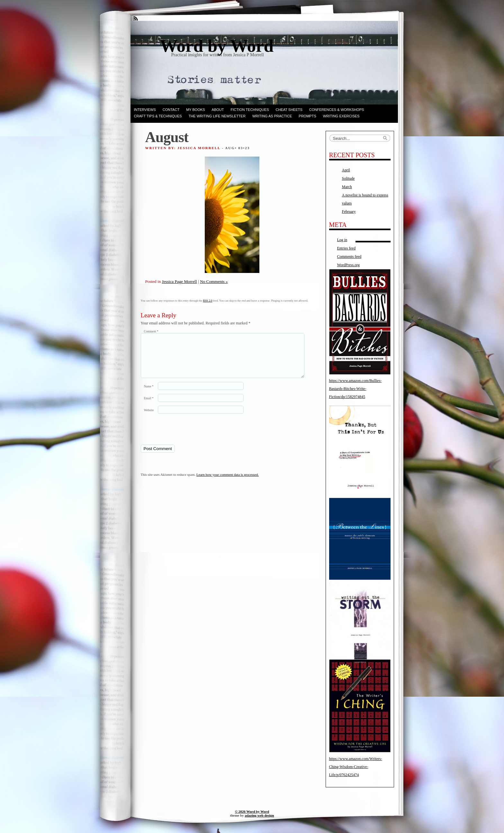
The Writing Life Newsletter (217, 116)
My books (195, 110)
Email (149, 406)
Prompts (307, 116)
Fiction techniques (250, 110)
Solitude (348, 178)
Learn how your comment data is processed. (228, 482)
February (349, 212)
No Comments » (214, 281)
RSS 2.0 (208, 301)
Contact (171, 110)
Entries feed (346, 248)
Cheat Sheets (289, 110)
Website (149, 418)
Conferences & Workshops (337, 110)
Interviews (145, 110)
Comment (151, 331)
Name (149, 394)
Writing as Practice (272, 116)
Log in (342, 240)
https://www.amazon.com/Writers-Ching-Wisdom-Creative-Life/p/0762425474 (356, 767)
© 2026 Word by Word (252, 811)
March (347, 187)
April (346, 170)
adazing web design (259, 815)
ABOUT (218, 110)
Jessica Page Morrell (180, 281)
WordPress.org (348, 265)
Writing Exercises (341, 116)
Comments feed (349, 257)
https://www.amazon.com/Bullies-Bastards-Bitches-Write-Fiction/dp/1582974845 (355, 389)
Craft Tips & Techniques (158, 116)
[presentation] (185, 437)
